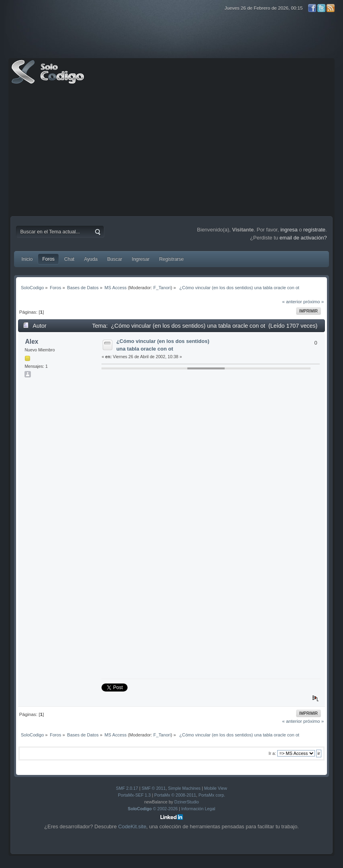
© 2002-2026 (153, 809)
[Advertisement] (172, 152)
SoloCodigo (49, 78)
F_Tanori (162, 288)
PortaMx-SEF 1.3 (134, 795)
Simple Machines (184, 788)
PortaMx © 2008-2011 (175, 795)
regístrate (314, 230)
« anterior (292, 301)
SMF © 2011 (154, 788)
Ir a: (272, 753)
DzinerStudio (187, 802)
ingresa (289, 230)
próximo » (314, 301)
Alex (32, 342)
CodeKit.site (132, 826)
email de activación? (303, 238)
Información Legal (198, 809)
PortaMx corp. (212, 795)
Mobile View (216, 788)
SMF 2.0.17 (127, 788)
